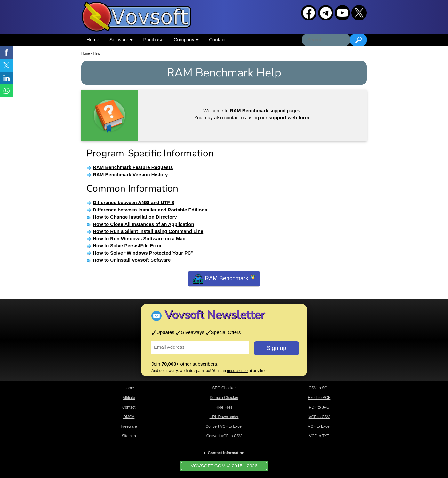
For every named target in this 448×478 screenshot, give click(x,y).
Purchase (153, 40)
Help (97, 54)
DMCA (129, 417)
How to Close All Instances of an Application (143, 224)
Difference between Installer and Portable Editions (150, 210)
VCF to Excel (319, 426)
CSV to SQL (319, 388)
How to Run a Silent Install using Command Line (148, 231)
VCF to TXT (319, 436)
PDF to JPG (319, 407)
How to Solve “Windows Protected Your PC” (143, 253)
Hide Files (224, 407)
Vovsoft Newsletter (215, 315)
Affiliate (129, 398)
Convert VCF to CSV (224, 436)
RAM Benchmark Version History (130, 175)
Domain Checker (224, 398)
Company (186, 40)
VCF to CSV (319, 417)
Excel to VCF (319, 398)
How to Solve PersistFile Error (127, 246)
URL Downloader (224, 417)
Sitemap (129, 436)
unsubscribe (237, 371)
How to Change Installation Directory (135, 217)
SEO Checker (224, 388)
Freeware (129, 426)
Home (93, 40)
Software (121, 40)
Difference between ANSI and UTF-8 (134, 202)
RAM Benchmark (224, 279)
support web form (289, 118)
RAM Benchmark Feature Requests (133, 167)
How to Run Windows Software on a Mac (139, 239)
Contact (217, 40)
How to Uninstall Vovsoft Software (132, 260)
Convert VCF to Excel (224, 426)
